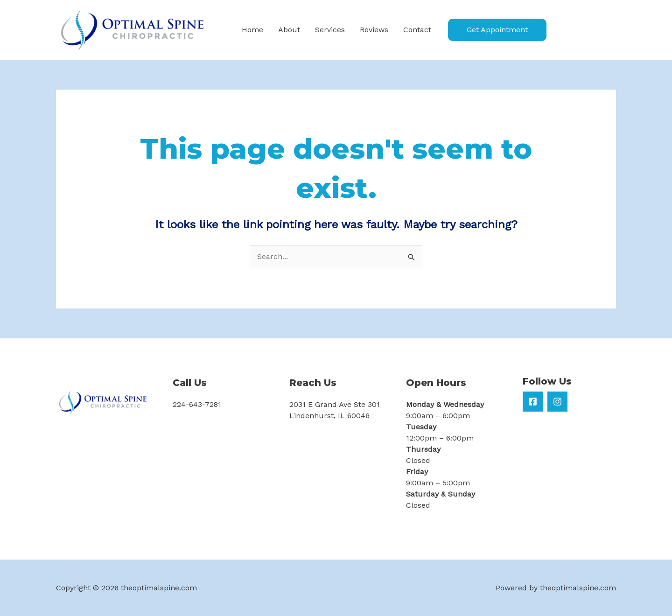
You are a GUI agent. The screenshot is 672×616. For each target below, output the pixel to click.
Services (330, 30)
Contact (417, 30)
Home (252, 30)
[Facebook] (533, 402)
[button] (497, 30)
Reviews (374, 30)
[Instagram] (557, 402)
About (289, 30)
